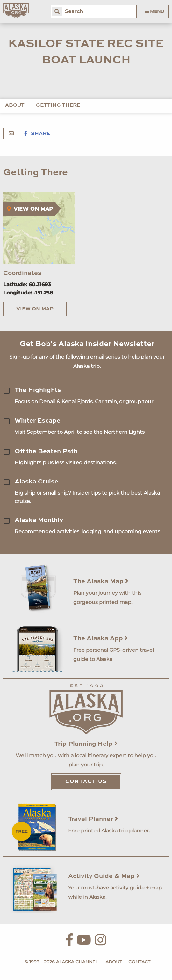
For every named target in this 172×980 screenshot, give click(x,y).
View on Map (35, 309)
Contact (139, 962)
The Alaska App (100, 639)
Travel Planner (93, 819)
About (15, 105)
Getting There (58, 105)
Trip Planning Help (86, 744)
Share (37, 134)
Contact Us (86, 782)
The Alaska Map (101, 582)
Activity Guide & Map (104, 876)
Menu (154, 11)
